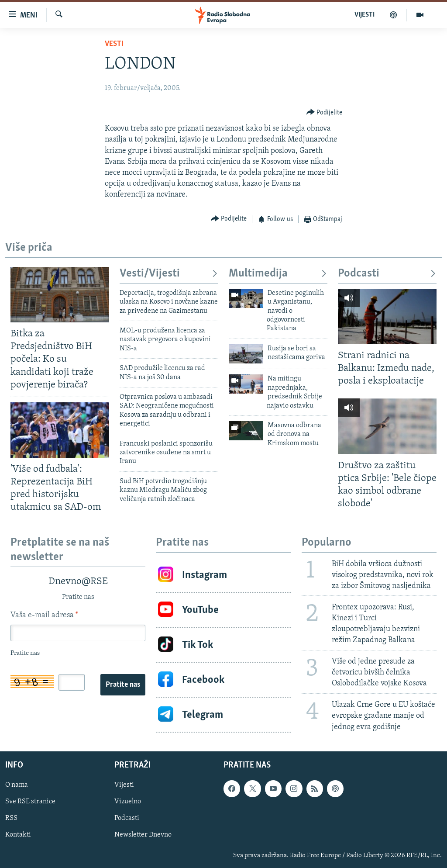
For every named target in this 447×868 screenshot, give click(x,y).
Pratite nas (123, 685)
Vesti (114, 44)
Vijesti (124, 785)
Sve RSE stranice (30, 802)
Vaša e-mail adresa (44, 615)
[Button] (325, 112)
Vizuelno (128, 802)
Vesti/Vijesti (169, 274)
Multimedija (278, 274)
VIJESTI (364, 15)
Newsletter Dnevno (143, 835)
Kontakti (18, 835)
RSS (11, 818)
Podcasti (387, 274)
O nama (17, 785)
